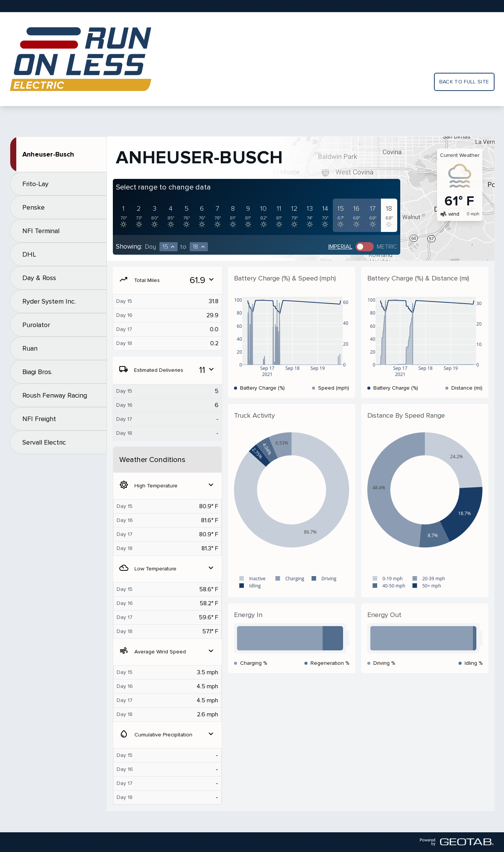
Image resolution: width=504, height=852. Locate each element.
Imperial (340, 247)
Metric (387, 247)
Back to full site (464, 82)
